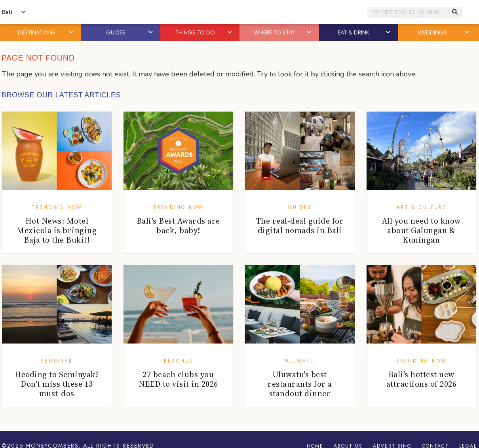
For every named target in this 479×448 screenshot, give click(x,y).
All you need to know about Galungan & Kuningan (421, 230)
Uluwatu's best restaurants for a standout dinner (300, 384)
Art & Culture (422, 207)
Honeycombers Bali (239, 12)
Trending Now (57, 207)
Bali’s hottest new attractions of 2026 (422, 379)
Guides (300, 207)
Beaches (179, 361)
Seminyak (57, 361)
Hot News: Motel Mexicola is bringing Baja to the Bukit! (57, 230)
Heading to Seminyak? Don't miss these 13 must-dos (57, 384)
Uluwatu (300, 361)
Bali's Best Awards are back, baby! (178, 226)
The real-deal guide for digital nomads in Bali (300, 226)
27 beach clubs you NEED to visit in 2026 (178, 379)
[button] (72, 32)
